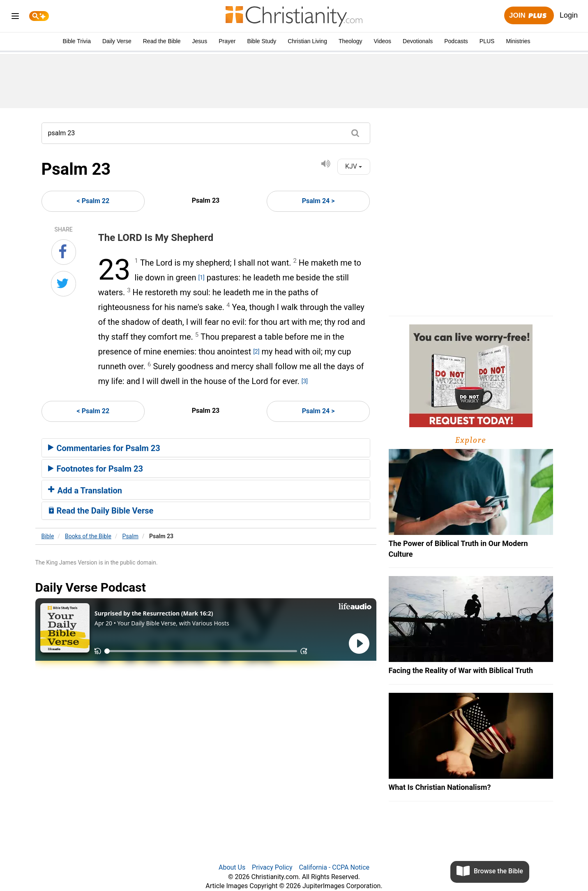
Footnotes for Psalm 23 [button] (96, 469)
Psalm (130, 536)
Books (88, 536)
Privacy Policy (272, 867)
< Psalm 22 (93, 201)
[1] (201, 278)
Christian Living (307, 41)
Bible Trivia (76, 41)
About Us (232, 867)
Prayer (227, 41)
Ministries (518, 41)
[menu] (15, 17)
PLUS (487, 41)
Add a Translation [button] (85, 491)
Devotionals (418, 41)
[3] (305, 381)
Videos (383, 41)
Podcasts (456, 41)
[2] (256, 352)
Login (569, 15)
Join (529, 16)
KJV (354, 166)
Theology (350, 41)
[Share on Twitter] (63, 284)
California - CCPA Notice (334, 867)
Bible (48, 536)
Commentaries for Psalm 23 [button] (104, 448)
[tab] (206, 448)
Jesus (200, 41)
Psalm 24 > (318, 201)
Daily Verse (117, 41)
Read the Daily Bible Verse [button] (101, 511)
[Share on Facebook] (64, 252)
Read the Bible (162, 41)
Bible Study (262, 41)
